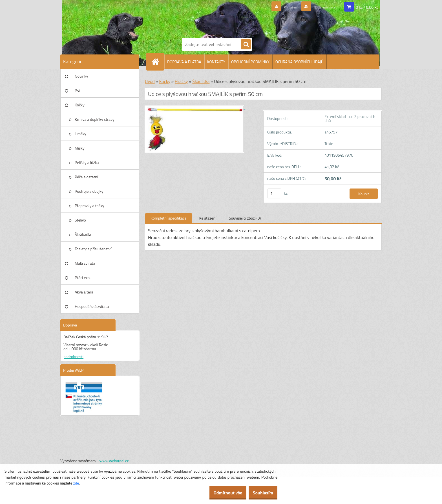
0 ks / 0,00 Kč (367, 7)
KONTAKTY (216, 62)
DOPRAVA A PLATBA (184, 62)
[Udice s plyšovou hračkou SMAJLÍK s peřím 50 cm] (195, 107)
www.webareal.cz (114, 461)
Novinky (81, 76)
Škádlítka (201, 81)
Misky (80, 148)
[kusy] (274, 193)
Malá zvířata (85, 263)
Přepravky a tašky (89, 206)
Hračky (80, 134)
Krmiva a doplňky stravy (95, 119)
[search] (246, 45)
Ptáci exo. (83, 278)
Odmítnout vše (219, 493)
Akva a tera (84, 292)
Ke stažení (208, 218)
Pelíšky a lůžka (87, 162)
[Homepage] (158, 62)
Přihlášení (281, 7)
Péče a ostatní (86, 177)
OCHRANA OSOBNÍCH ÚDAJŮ (300, 62)
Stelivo (80, 220)
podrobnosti (73, 357)
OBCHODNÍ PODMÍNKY (250, 62)
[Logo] (201, 18)
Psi (77, 90)
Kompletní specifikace (169, 218)
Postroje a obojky (89, 191)
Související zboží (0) (245, 218)
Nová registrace (321, 7)
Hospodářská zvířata (92, 306)
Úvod (150, 81)
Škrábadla (83, 234)
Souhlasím (260, 493)
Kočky (80, 105)
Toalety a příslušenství (93, 249)
